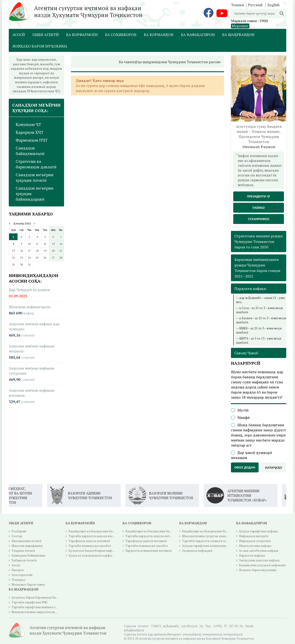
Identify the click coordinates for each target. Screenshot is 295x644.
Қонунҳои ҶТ (28, 124)
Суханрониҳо (258, 219)
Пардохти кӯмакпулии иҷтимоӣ (149, 551)
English (273, 5)
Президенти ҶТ (259, 197)
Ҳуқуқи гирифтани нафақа (258, 531)
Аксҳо (16, 565)
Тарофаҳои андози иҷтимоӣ (89, 541)
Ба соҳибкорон (121, 35)
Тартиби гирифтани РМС (30, 602)
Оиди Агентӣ (46, 35)
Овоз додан (245, 467)
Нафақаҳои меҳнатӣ (254, 536)
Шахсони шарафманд (27, 546)
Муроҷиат (240, 26)
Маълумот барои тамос (28, 584)
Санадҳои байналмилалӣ (30, 151)
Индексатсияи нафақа (255, 546)
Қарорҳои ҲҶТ (30, 132)
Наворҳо (18, 570)
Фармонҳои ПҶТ (32, 140)
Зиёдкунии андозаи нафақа (259, 560)
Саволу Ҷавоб (246, 353)
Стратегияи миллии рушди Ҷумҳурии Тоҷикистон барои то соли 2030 (258, 241)
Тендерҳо (19, 580)
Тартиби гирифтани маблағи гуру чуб (39, 607)
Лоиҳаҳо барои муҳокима (40, 46)
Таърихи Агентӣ (23, 551)
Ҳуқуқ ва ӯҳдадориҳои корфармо (93, 555)
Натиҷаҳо (273, 468)
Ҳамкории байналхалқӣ (28, 555)
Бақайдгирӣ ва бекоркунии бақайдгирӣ (97, 531)
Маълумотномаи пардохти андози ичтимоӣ (43, 612)
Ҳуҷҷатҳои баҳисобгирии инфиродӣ (95, 551)
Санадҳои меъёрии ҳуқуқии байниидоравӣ (35, 194)
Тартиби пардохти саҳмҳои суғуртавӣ (210, 541)
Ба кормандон (159, 35)
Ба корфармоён (82, 35)
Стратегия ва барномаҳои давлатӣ (36, 164)
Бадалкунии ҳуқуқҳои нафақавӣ (262, 565)
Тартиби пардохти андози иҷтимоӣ (94, 536)
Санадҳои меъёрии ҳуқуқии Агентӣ (35, 177)
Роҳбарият (19, 531)
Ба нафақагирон (198, 35)
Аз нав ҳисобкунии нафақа (259, 551)
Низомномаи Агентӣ (27, 541)
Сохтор (17, 536)
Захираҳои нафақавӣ (197, 551)
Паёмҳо (259, 208)
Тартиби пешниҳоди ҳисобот (90, 546)
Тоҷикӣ (237, 5)
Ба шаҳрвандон (238, 35)
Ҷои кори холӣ (22, 575)
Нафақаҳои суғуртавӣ (255, 541)
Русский (255, 5)
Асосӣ (19, 35)
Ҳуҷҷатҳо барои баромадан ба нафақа (39, 597)
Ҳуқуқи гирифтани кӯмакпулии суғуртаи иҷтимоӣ (218, 546)
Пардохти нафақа (252, 555)
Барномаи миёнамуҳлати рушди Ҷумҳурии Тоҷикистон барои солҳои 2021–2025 (257, 268)
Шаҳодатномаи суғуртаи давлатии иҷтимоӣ (214, 536)
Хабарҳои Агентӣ (24, 560)
